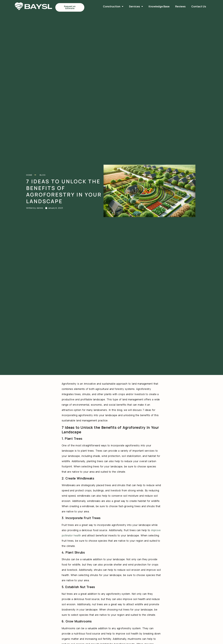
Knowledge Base (124, 6)
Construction (78, 6)
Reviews (145, 6)
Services (101, 6)
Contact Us (164, 6)
